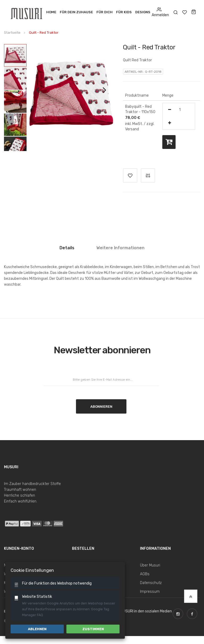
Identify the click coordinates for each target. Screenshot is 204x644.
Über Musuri (150, 565)
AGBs (145, 574)
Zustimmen (93, 629)
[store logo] (27, 12)
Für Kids (124, 12)
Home (51, 12)
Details (67, 248)
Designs (143, 12)
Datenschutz (151, 583)
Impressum (150, 592)
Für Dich (105, 12)
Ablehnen (37, 629)
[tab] (67, 250)
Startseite (12, 33)
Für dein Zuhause (76, 12)
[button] (38, 96)
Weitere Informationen (120, 248)
